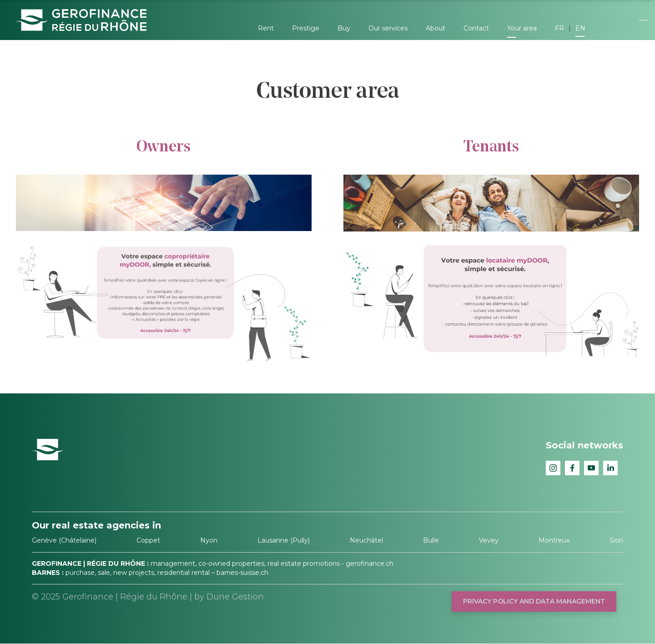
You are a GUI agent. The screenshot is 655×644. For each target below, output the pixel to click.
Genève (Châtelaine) (64, 540)
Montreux (554, 540)
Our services (388, 28)
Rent (266, 28)
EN (580, 28)
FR (559, 28)
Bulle (431, 540)
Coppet (148, 540)
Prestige (306, 28)
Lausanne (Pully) (284, 540)
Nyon (209, 540)
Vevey (489, 540)
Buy (344, 28)
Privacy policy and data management (534, 601)
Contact (476, 28)
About (436, 28)
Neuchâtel (366, 540)
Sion (616, 540)
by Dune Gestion (229, 597)
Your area (522, 28)
